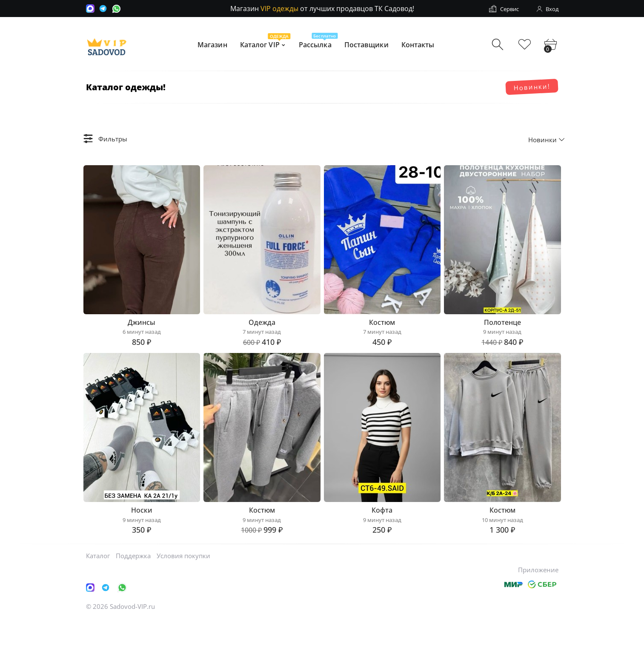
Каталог (98, 590)
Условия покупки (183, 590)
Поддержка (133, 590)
